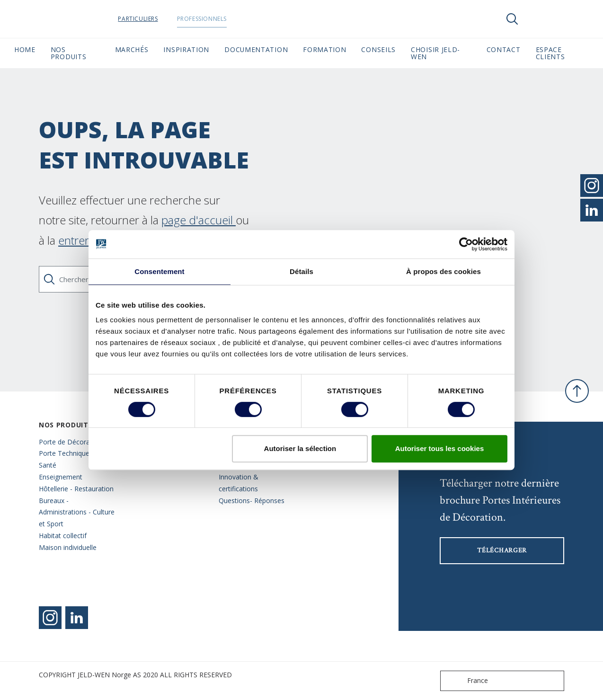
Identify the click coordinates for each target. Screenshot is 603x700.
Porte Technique (64, 453)
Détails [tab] (301, 271)
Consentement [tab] (159, 271)
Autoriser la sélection (300, 448)
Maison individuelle (68, 547)
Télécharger (502, 550)
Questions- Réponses (252, 501)
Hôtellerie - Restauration (76, 489)
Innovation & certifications (239, 483)
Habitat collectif (63, 536)
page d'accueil (199, 220)
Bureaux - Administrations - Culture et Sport (77, 512)
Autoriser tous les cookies (440, 448)
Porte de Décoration (70, 442)
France (466, 681)
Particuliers (162, 19)
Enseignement (61, 477)
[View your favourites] (541, 19)
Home (25, 49)
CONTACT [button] (504, 49)
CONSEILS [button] (378, 49)
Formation (324, 49)
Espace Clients (562, 53)
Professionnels (226, 19)
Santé (48, 465)
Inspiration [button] (186, 49)
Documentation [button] (256, 49)
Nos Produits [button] (69, 53)
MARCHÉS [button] (132, 49)
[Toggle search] (512, 19)
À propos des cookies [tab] (443, 271)
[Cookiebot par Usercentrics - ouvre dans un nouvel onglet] (466, 244)
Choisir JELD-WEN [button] (435, 53)
